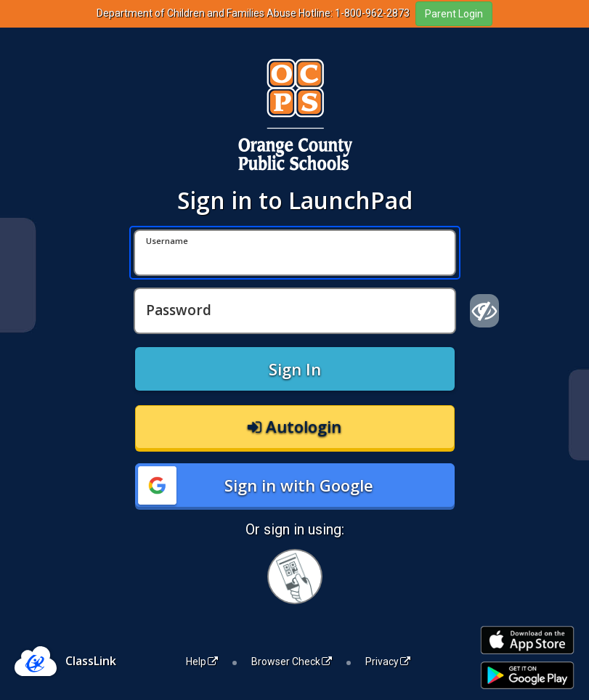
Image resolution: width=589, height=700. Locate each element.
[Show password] (485, 311)
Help (202, 662)
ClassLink (91, 661)
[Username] (295, 253)
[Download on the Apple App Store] (527, 640)
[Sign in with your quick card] (295, 577)
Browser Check (292, 662)
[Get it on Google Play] (527, 676)
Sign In (295, 369)
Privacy (388, 662)
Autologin (294, 426)
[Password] (295, 311)
